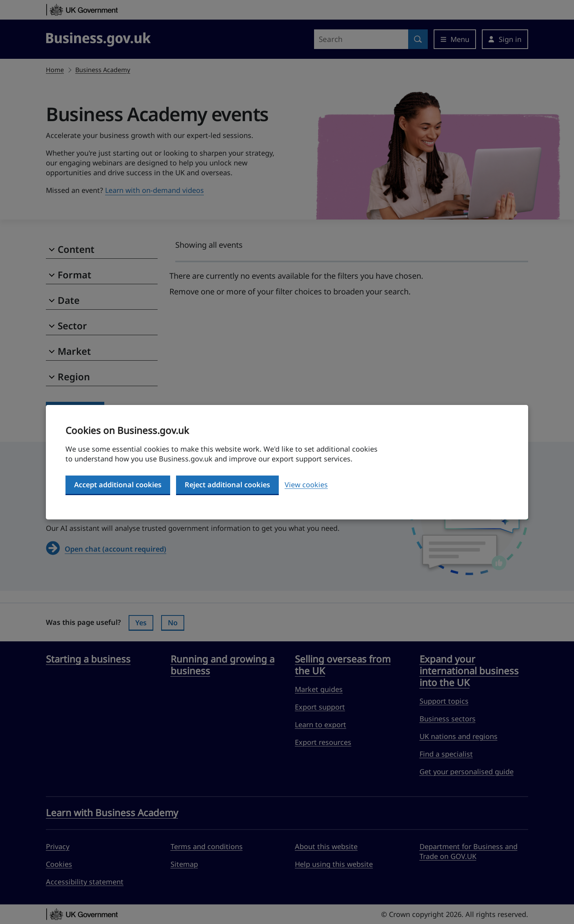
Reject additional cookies (227, 485)
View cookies (306, 485)
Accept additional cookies (118, 485)
